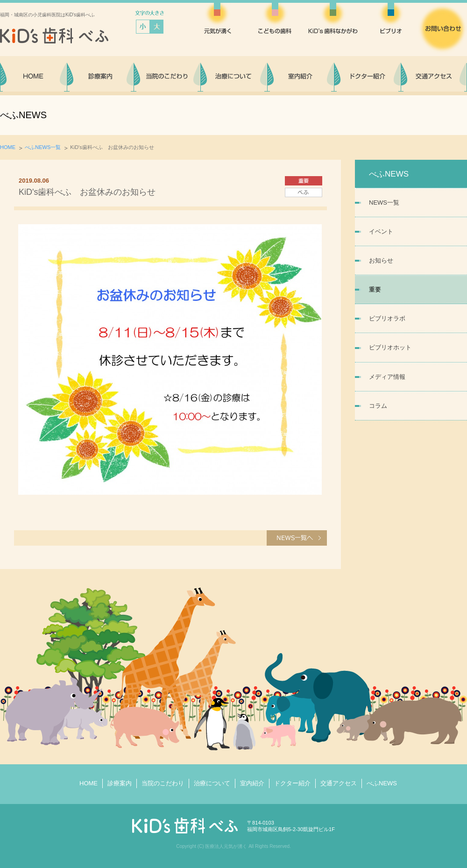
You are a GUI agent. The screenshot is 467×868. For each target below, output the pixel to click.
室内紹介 (252, 783)
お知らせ (381, 260)
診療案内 (120, 783)
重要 (375, 289)
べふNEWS (382, 783)
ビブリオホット (390, 347)
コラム (378, 406)
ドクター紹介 (292, 783)
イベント (381, 231)
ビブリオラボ (387, 318)
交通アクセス (339, 783)
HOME (8, 147)
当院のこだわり (163, 783)
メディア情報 (387, 377)
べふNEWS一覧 (43, 147)
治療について (212, 783)
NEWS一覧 (384, 203)
